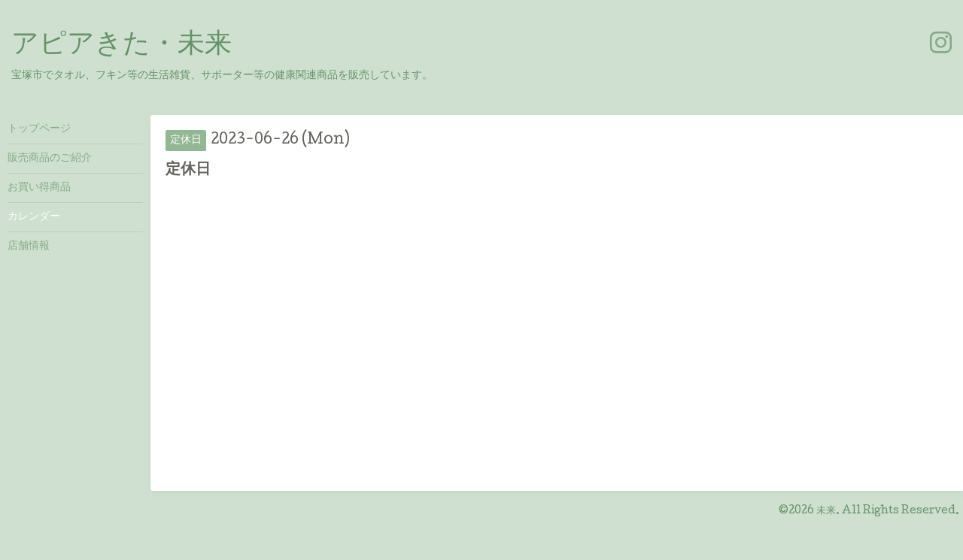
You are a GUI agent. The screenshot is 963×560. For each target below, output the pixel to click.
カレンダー (34, 217)
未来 (826, 511)
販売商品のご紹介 (50, 159)
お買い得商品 (39, 188)
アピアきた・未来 (122, 46)
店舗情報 (29, 247)
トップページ (39, 129)
